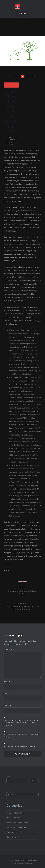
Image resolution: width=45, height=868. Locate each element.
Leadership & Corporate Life (17, 823)
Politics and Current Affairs (17, 827)
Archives (10, 792)
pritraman (10, 140)
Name (7, 682)
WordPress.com (26, 863)
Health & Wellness (13, 818)
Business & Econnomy (15, 813)
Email (7, 694)
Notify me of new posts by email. (20, 746)
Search (9, 776)
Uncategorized (12, 837)
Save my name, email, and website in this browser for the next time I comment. (21, 723)
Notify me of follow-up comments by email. (22, 736)
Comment (9, 650)
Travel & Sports (12, 832)
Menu (24, 14)
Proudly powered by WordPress (19, 860)
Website (7, 705)
